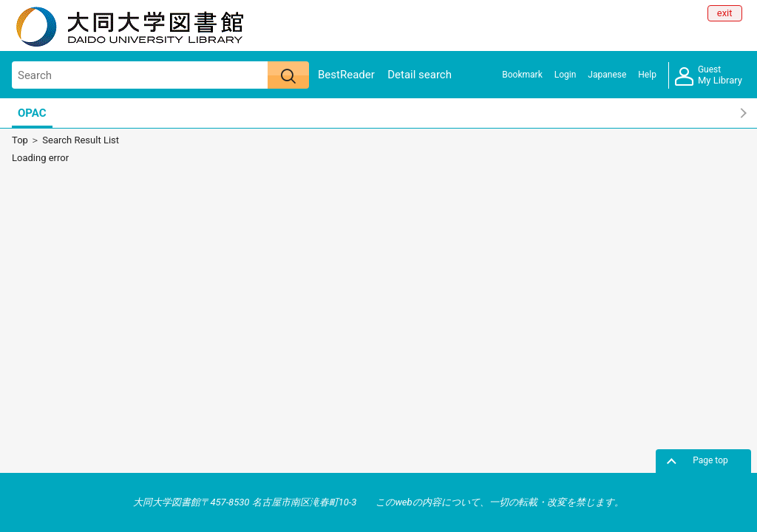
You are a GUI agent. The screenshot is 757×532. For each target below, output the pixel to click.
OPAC (32, 113)
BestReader (346, 75)
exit (725, 13)
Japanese (607, 75)
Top (20, 140)
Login (566, 75)
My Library (709, 76)
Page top (710, 460)
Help (647, 75)
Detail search (420, 75)
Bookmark (522, 75)
